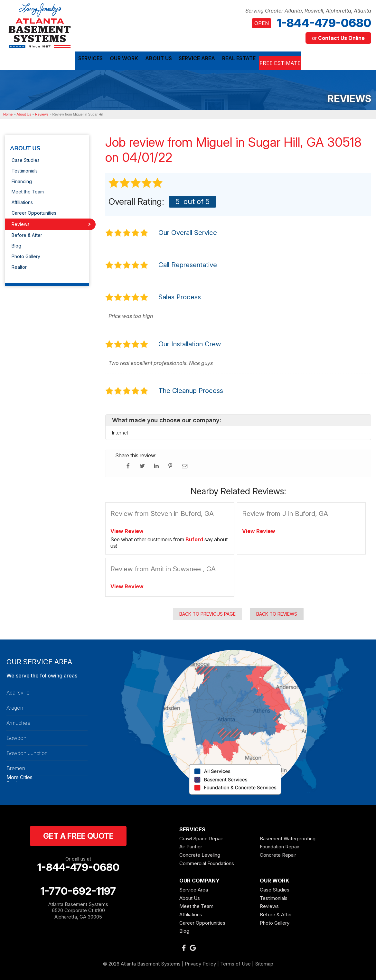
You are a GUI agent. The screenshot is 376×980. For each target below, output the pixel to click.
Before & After (27, 234)
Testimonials (25, 169)
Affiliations (22, 201)
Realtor (19, 265)
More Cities (19, 776)
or (338, 38)
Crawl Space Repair (201, 837)
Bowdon (16, 736)
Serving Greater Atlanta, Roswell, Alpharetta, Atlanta (308, 11)
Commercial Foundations (207, 862)
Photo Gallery (26, 255)
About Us (25, 147)
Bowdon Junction (27, 751)
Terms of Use (235, 962)
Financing (22, 180)
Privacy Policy (200, 962)
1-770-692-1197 (78, 890)
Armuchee (19, 721)
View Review (127, 529)
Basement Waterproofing (288, 837)
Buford (194, 538)
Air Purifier (191, 845)
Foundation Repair (280, 845)
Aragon (15, 706)
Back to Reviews (277, 612)
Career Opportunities (34, 211)
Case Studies (26, 159)
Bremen (16, 767)
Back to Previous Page (207, 612)
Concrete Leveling (200, 853)
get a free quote (78, 834)
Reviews (21, 223)
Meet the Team (28, 190)
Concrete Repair (278, 853)
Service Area (194, 888)
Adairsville (18, 691)
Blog (16, 244)
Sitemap (264, 962)
